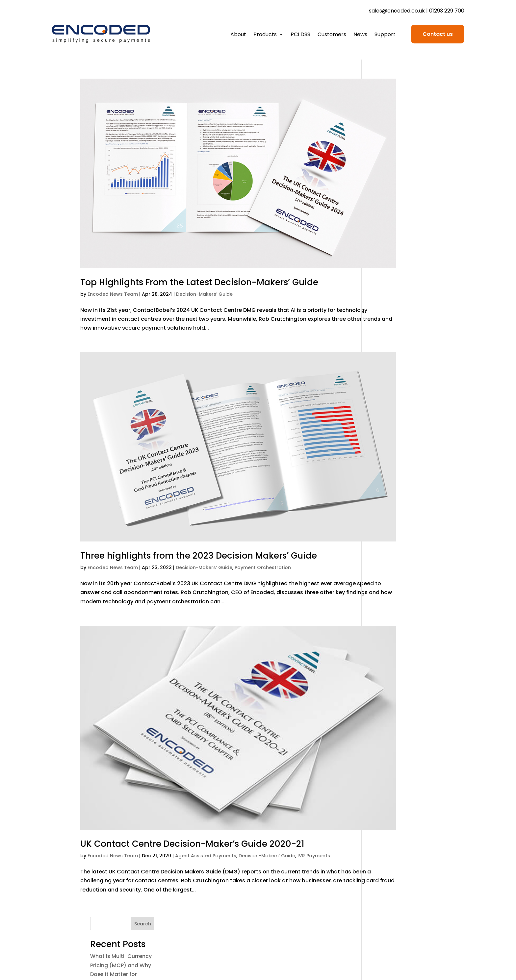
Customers (332, 35)
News (360, 35)
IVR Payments (314, 756)
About (238, 35)
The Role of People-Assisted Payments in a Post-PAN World (402, 224)
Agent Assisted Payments (206, 756)
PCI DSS (300, 35)
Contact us (438, 34)
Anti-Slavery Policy (353, 902)
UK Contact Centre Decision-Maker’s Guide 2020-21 (192, 744)
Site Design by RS (443, 958)
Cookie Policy (360, 892)
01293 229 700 (447, 11)
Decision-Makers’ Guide (204, 262)
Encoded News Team (113, 262)
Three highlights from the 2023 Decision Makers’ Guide (199, 491)
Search (424, 86)
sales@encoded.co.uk (397, 11)
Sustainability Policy (352, 913)
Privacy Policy (359, 881)
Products (265, 35)
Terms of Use (360, 871)
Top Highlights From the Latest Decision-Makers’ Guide (199, 250)
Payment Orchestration (263, 503)
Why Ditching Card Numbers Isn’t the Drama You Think (396, 254)
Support (385, 35)
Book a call (450, 892)
